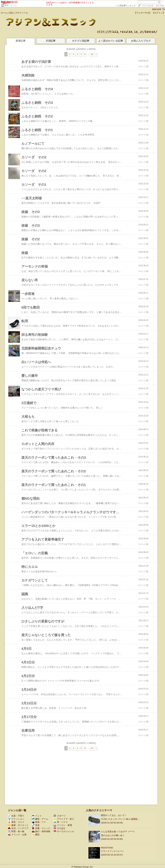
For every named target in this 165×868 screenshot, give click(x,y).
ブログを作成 (147, 6)
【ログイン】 (158, 13)
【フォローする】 (143, 13)
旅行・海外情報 (41, 831)
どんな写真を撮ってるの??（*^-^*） (118, 832)
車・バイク (61, 822)
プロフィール (21, 13)
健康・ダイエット (18, 825)
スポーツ (60, 816)
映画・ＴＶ (39, 822)
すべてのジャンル (64, 831)
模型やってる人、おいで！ (114, 815)
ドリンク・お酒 (17, 835)
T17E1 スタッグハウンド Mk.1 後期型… (120, 819)
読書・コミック (41, 828)
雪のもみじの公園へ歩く (113, 835)
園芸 (36, 835)
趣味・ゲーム (11, 5)
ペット (37, 816)
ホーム (4, 13)
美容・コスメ (16, 822)
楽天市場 (160, 6)
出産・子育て (16, 816)
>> (125, 6)
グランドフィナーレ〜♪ (112, 851)
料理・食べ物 (16, 831)
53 (92, 54)
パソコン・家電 (63, 825)
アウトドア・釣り (64, 819)
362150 (157, 9)
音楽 (36, 825)
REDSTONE (107, 848)
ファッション (16, 819)
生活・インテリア (18, 828)
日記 (11, 13)
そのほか (60, 828)
